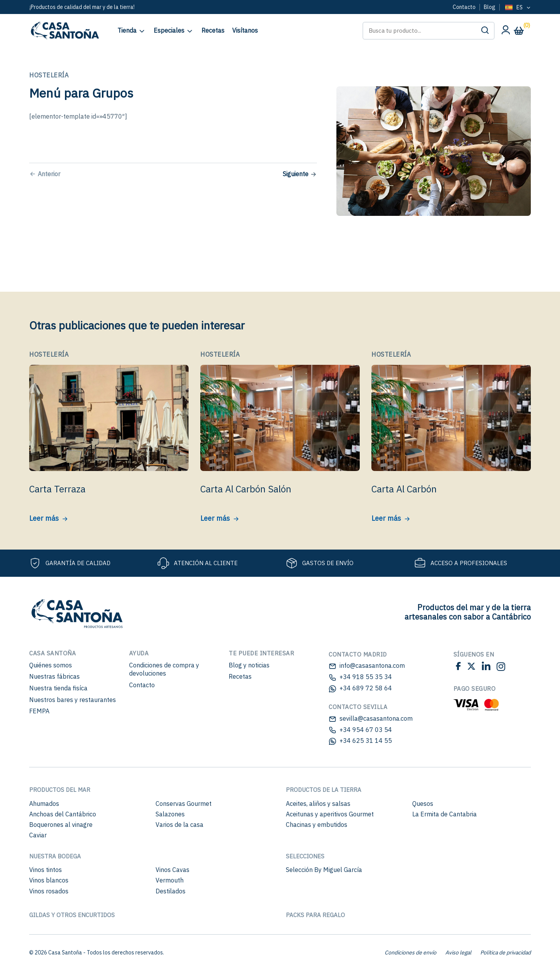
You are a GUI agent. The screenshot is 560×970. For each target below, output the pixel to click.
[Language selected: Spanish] (517, 8)
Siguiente (296, 174)
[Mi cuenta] (506, 32)
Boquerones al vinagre (61, 825)
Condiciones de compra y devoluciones (164, 669)
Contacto (464, 7)
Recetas (240, 676)
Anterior (49, 174)
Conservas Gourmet (184, 804)
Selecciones (305, 856)
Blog (490, 7)
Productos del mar (60, 790)
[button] (485, 31)
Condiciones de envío (410, 952)
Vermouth (170, 880)
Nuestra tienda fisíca (58, 688)
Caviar (38, 835)
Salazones (170, 814)
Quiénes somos (51, 665)
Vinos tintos (45, 870)
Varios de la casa (179, 825)
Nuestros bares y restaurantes (73, 700)
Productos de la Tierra (324, 790)
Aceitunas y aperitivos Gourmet (330, 814)
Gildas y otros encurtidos (72, 915)
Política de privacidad (506, 952)
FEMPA (39, 711)
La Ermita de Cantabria (444, 814)
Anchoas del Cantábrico (63, 814)
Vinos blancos (49, 880)
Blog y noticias (249, 665)
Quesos (423, 804)
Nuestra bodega (55, 856)
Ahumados (44, 804)
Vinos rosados (49, 891)
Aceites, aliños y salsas (318, 804)
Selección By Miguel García (324, 870)
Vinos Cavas (172, 870)
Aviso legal (458, 952)
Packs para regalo (315, 915)
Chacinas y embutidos (317, 825)
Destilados (171, 891)
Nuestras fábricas (54, 676)
